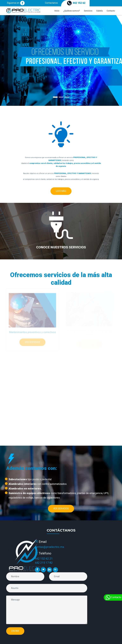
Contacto (111, 11)
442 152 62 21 (44, 559)
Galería (99, 11)
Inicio (57, 11)
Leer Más (61, 191)
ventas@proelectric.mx (49, 547)
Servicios (88, 11)
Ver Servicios (32, 341)
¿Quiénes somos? (72, 11)
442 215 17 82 (44, 563)
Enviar (15, 631)
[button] (9, 60)
